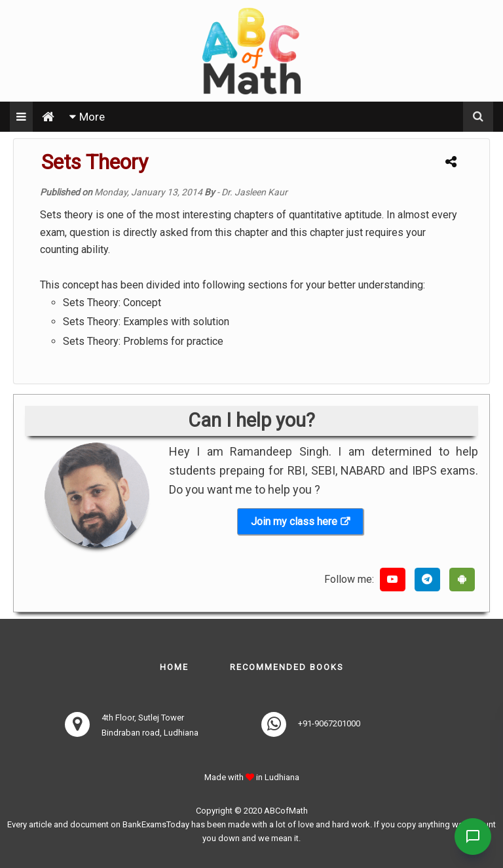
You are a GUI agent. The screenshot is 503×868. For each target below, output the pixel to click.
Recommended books (287, 667)
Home (174, 667)
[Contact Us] (472, 837)
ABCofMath (286, 811)
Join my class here (294, 522)
